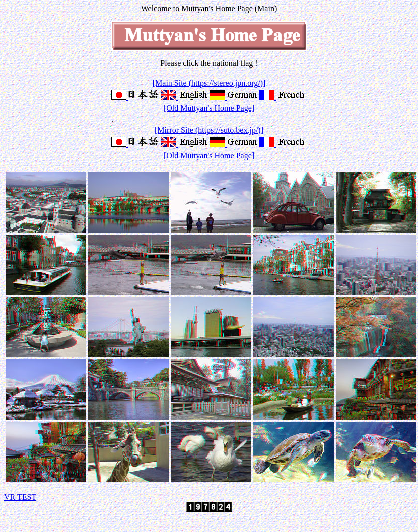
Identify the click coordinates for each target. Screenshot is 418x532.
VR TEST (20, 497)
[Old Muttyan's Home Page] (209, 108)
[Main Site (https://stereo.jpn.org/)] (209, 83)
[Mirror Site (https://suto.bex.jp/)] (209, 130)
